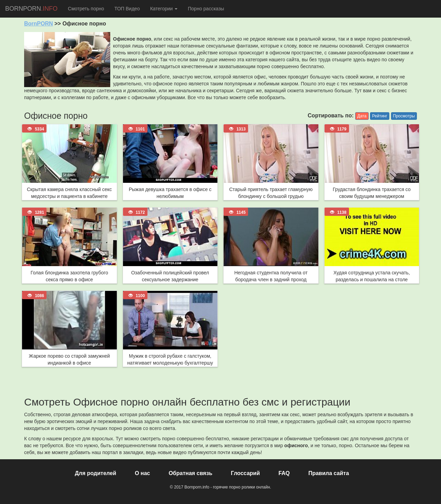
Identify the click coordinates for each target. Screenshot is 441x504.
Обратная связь (190, 473)
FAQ (284, 473)
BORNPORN (31, 9)
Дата (362, 116)
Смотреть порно (86, 9)
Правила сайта (329, 473)
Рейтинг (380, 116)
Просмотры (404, 116)
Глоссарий (245, 473)
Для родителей (95, 473)
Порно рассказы (206, 9)
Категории (164, 9)
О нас (142, 473)
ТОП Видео (127, 9)
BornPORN (39, 24)
